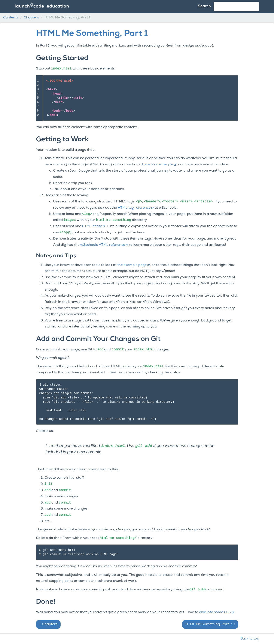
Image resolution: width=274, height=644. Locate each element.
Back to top (250, 639)
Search (204, 6)
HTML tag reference (136, 208)
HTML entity (94, 226)
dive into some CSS (217, 612)
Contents (11, 18)
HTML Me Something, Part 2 (210, 624)
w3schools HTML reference (104, 245)
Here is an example (159, 164)
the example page (134, 265)
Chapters (31, 18)
